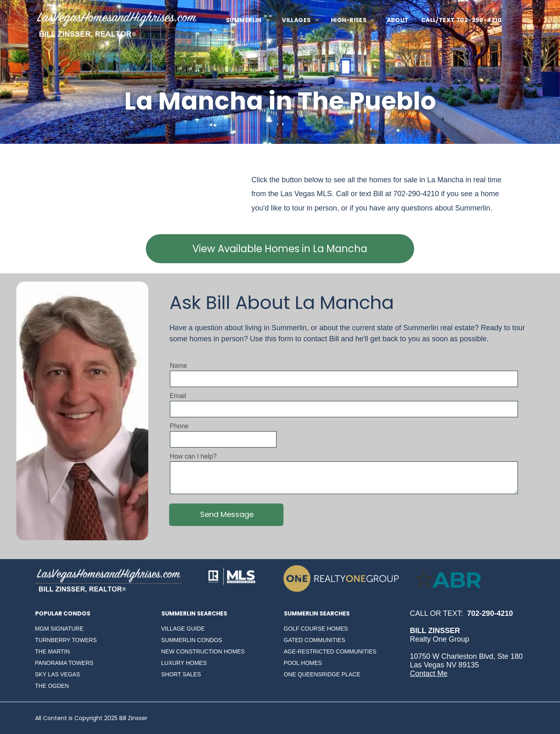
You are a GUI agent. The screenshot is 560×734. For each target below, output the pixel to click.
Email (178, 396)
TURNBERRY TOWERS (66, 640)
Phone (179, 426)
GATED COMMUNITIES (315, 640)
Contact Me (429, 674)
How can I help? (193, 456)
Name (179, 366)
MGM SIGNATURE (59, 629)
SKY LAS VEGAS (58, 674)
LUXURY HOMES (184, 663)
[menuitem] (248, 20)
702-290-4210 (416, 194)
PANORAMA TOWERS (64, 663)
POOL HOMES (303, 663)
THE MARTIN (52, 651)
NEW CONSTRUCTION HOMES (203, 651)
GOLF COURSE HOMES (316, 629)
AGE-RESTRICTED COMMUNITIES (330, 651)
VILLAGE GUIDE (183, 629)
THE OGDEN (52, 686)
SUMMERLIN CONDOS (192, 640)
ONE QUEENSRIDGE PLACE (322, 674)
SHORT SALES (181, 674)
